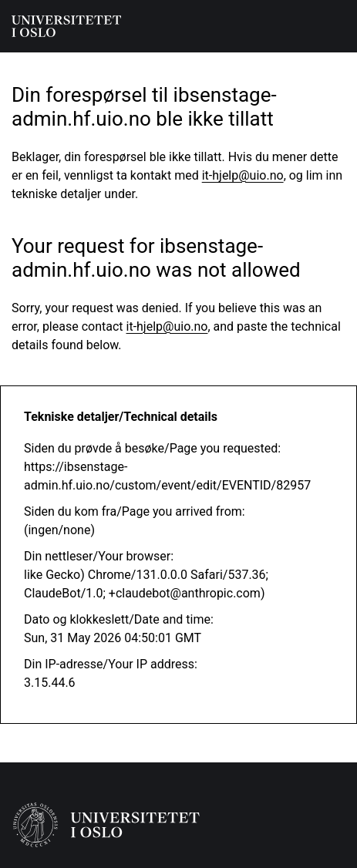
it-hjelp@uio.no (243, 175)
